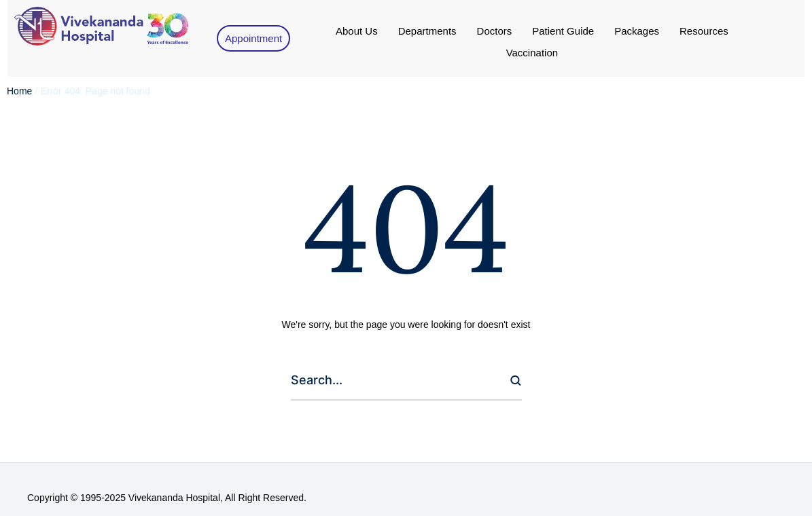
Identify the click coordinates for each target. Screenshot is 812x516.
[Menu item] (357, 31)
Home (19, 91)
